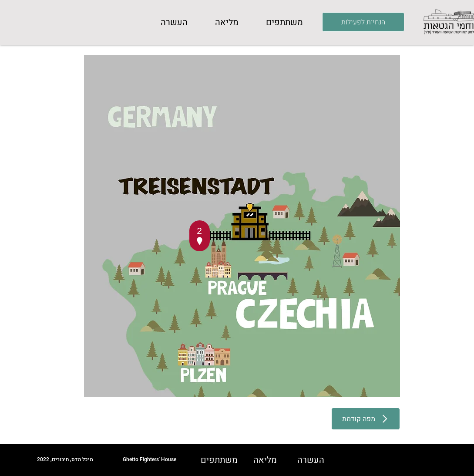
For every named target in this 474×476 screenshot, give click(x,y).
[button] (285, 23)
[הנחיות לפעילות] (363, 22)
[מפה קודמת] (366, 419)
